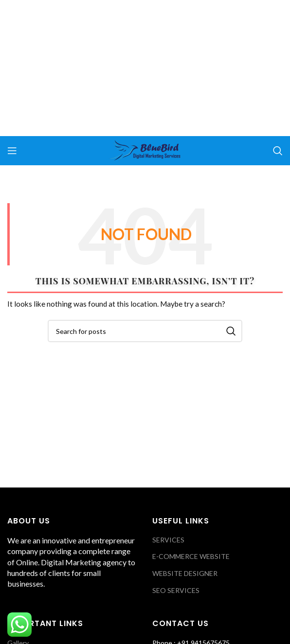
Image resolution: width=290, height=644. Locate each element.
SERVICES (168, 540)
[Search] (278, 151)
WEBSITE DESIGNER (185, 573)
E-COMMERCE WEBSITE (191, 556)
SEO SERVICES (176, 590)
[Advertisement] (145, 68)
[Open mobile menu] (12, 151)
